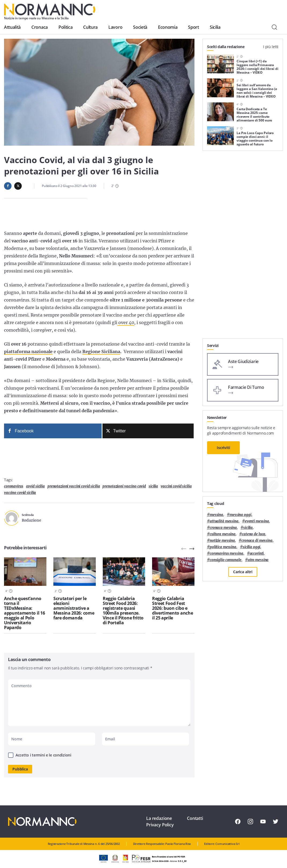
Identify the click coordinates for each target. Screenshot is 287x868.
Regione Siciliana (101, 351)
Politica (65, 27)
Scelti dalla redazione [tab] (226, 47)
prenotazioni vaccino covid (124, 486)
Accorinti (257, 553)
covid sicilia (35, 486)
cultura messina (223, 534)
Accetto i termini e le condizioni (43, 755)
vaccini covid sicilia (176, 486)
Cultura (90, 27)
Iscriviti (223, 448)
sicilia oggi (251, 547)
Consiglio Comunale (226, 560)
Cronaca (40, 27)
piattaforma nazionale (28, 351)
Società (140, 27)
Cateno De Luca (254, 534)
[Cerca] (274, 27)
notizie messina (222, 541)
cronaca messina (223, 528)
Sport (193, 27)
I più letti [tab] (271, 47)
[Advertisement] (243, 305)
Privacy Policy (160, 825)
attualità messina (224, 521)
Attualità (12, 27)
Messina (216, 515)
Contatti (195, 818)
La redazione (159, 818)
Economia (168, 27)
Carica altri (243, 572)
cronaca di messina (257, 541)
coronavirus (14, 486)
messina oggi (240, 515)
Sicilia (215, 27)
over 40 (126, 322)
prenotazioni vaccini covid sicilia (74, 486)
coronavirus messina (227, 553)
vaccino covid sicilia (20, 493)
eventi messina (257, 521)
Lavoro (115, 27)
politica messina (223, 547)
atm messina (258, 560)
